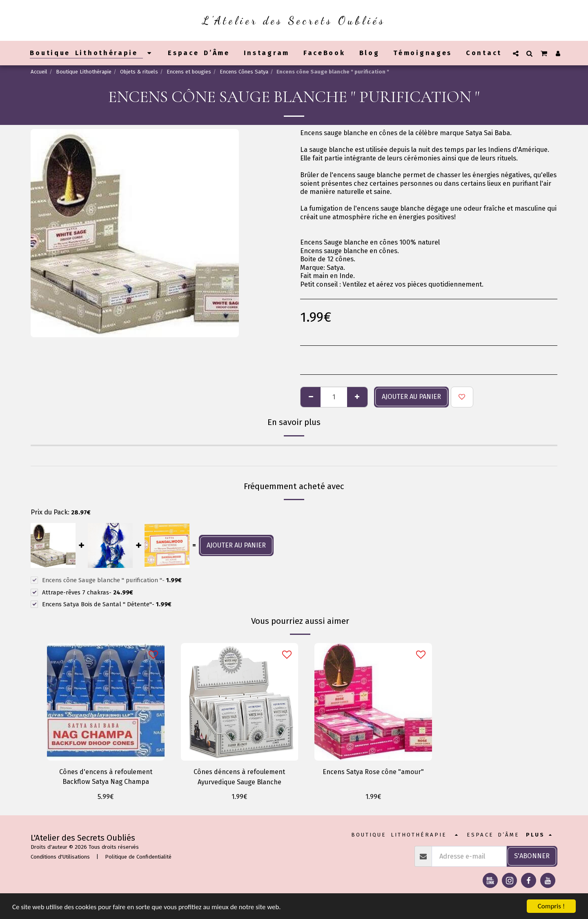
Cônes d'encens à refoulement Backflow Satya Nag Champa (106, 777)
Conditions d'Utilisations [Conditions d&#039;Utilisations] (60, 857)
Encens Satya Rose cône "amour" (373, 772)
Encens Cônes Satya (244, 72)
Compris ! (551, 906)
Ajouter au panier (411, 397)
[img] (106, 702)
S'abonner (532, 856)
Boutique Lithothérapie (84, 72)
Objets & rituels (139, 72)
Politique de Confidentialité (138, 857)
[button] (516, 53)
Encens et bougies (189, 72)
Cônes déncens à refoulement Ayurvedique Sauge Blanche (239, 777)
